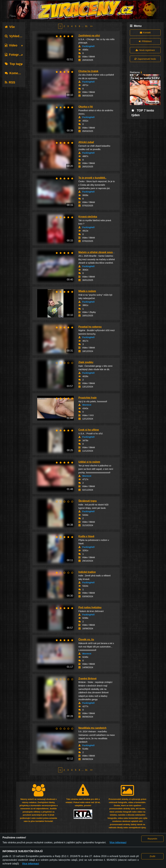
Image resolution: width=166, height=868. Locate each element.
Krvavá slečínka (88, 217)
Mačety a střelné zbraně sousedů (98, 252)
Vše (10, 27)
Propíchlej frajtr (88, 398)
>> (91, 26)
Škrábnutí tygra (87, 501)
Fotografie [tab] (14, 55)
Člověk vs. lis (86, 640)
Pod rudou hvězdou (90, 607)
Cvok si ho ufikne (89, 430)
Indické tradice (87, 572)
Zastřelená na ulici (89, 36)
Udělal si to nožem (89, 462)
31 (86, 26)
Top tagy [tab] (14, 64)
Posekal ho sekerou (90, 327)
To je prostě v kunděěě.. (92, 178)
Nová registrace (145, 50)
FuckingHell (88, 46)
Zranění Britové (87, 679)
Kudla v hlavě (86, 536)
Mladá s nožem (87, 291)
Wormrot (87, 405)
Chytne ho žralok (88, 71)
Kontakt (145, 33)
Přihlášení (145, 41)
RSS (10, 82)
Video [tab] (11, 45)
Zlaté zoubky (86, 362)
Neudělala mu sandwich (92, 728)
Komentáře (15, 73)
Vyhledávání (16, 36)
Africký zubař (86, 142)
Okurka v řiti (86, 107)
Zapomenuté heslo (145, 59)
